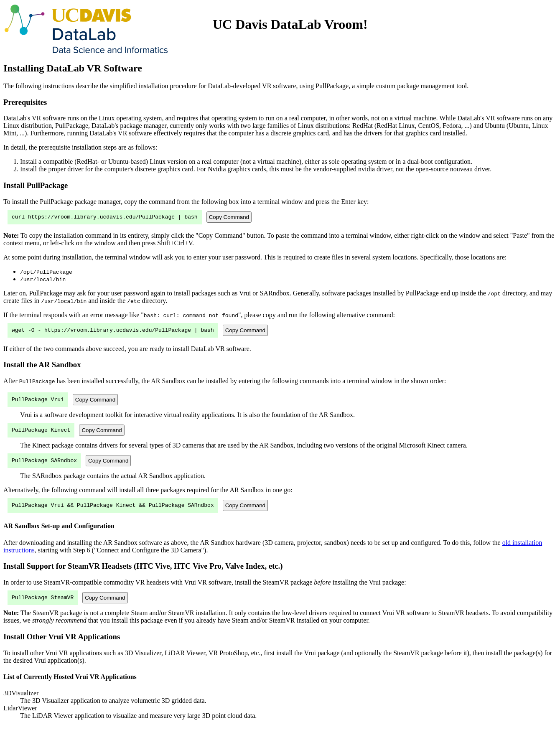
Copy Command (229, 217)
